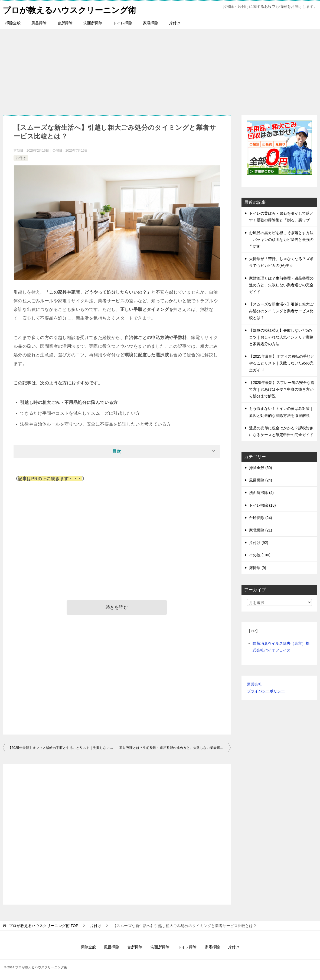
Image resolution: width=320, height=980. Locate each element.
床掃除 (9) (258, 568)
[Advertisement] (160, 69)
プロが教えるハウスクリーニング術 (69, 9)
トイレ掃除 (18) (262, 505)
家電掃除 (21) (261, 530)
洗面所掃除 (93, 23)
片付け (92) (259, 543)
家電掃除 (151, 23)
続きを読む (117, 607)
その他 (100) (260, 555)
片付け (175, 23)
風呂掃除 (39, 23)
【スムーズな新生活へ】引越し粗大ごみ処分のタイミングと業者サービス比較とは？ (281, 311)
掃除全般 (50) (261, 468)
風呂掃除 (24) (261, 480)
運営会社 (254, 684)
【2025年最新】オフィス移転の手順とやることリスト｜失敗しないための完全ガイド (62, 748)
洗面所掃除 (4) (261, 493)
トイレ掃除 (123, 23)
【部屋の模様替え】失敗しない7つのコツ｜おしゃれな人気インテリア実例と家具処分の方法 (281, 337)
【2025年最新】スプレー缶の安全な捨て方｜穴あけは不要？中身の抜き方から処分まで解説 (282, 389)
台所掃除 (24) (261, 518)
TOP (44, 926)
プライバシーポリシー (266, 691)
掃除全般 (13, 23)
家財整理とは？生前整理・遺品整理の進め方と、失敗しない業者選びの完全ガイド (175, 748)
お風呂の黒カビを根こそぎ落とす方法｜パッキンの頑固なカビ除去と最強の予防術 (281, 240)
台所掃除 (65, 23)
